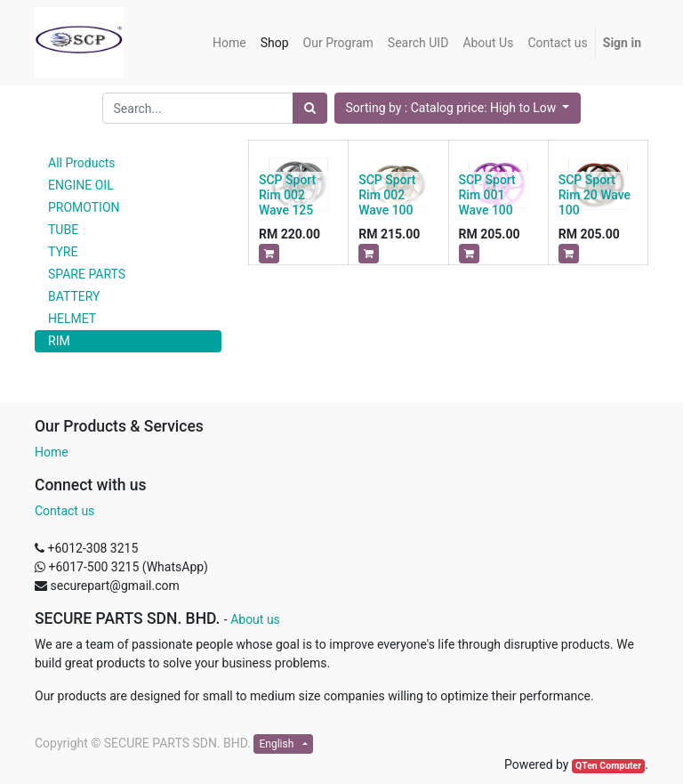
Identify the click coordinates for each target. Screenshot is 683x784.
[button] (458, 108)
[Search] (310, 108)
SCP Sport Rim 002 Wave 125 (287, 195)
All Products (82, 163)
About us (255, 619)
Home (52, 452)
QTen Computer (608, 766)
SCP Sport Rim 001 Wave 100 (487, 195)
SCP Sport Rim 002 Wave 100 (387, 195)
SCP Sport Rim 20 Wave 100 (595, 195)
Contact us (64, 511)
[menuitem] (229, 43)
